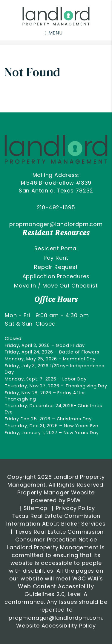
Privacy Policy (75, 508)
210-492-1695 (56, 207)
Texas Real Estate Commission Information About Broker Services (56, 520)
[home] (56, 16)
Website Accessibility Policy (56, 626)
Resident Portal (56, 248)
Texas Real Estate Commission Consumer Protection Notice (59, 536)
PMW (74, 500)
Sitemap (36, 508)
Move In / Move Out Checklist (56, 286)
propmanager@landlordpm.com (56, 224)
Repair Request (56, 267)
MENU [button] (54, 33)
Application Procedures (56, 276)
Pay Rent (56, 258)
